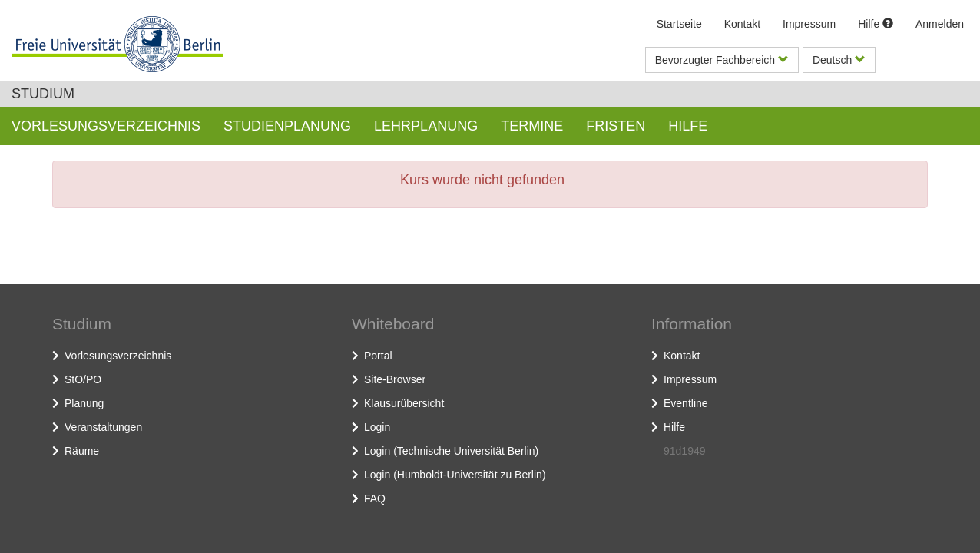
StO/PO (83, 379)
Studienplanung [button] (287, 126)
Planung (84, 403)
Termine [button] (532, 126)
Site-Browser (395, 379)
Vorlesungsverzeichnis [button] (106, 126)
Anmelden (940, 24)
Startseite (679, 24)
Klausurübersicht (404, 403)
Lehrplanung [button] (426, 126)
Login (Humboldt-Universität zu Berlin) (455, 475)
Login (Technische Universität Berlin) (451, 451)
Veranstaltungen (103, 427)
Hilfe (876, 24)
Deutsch (839, 60)
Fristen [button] (616, 126)
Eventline (686, 403)
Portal (378, 356)
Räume (82, 451)
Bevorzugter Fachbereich (722, 60)
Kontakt (742, 24)
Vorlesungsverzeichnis (118, 356)
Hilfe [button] (688, 126)
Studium (43, 94)
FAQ (375, 498)
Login (377, 427)
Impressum (809, 24)
